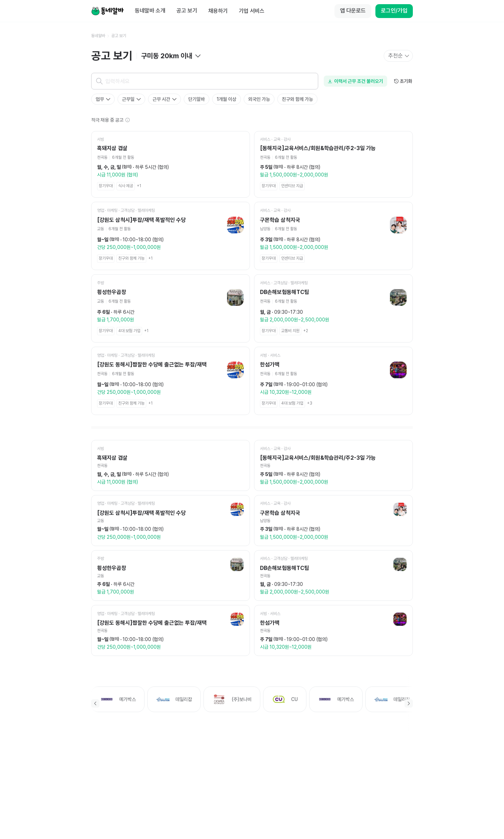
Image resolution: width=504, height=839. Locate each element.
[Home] (107, 11)
